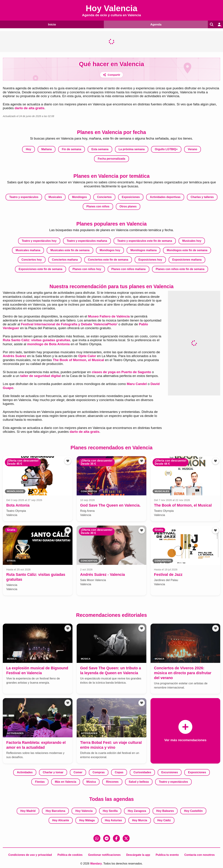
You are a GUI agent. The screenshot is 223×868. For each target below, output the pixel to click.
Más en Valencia (66, 782)
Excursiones (170, 772)
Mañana (47, 149)
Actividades (25, 772)
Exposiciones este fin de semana (41, 269)
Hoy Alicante (61, 820)
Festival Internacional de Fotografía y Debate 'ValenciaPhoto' (69, 324)
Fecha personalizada (111, 159)
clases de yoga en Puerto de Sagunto (121, 372)
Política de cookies (70, 855)
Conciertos (104, 197)
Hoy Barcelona (55, 811)
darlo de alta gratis (30, 108)
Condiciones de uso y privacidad (30, 855)
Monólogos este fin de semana (187, 250)
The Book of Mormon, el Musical (78, 360)
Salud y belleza (139, 782)
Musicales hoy (192, 241)
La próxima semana (132, 149)
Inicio (51, 24)
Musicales (55, 197)
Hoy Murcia (140, 820)
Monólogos (79, 197)
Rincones (112, 782)
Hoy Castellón (193, 811)
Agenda (155, 24)
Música (91, 782)
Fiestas (40, 782)
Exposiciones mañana (187, 260)
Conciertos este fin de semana (108, 260)
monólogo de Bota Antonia (48, 344)
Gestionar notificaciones (104, 855)
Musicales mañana (28, 250)
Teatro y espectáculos (24, 197)
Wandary (96, 864)
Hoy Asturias (113, 820)
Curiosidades (142, 772)
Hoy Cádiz (164, 820)
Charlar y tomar (53, 772)
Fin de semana (72, 149)
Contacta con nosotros (199, 855)
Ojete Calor (87, 356)
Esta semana (100, 149)
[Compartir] (112, 75)
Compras (99, 772)
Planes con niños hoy (87, 269)
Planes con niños (98, 206)
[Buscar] (210, 24)
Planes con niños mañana (128, 269)
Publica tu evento (167, 855)
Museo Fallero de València (109, 316)
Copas (119, 772)
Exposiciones (131, 197)
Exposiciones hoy (150, 260)
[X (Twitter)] (126, 838)
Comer (78, 772)
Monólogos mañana (144, 250)
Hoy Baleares (165, 811)
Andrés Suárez (14, 356)
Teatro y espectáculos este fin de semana (145, 241)
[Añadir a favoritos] (68, 461)
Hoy (29, 149)
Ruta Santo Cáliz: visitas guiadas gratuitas (36, 340)
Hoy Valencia (84, 811)
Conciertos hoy (32, 260)
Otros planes (128, 206)
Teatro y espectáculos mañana (87, 241)
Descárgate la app (138, 855)
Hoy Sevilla (110, 811)
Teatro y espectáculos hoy (39, 241)
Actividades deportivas (165, 197)
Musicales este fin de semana (70, 250)
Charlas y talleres (202, 197)
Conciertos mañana (65, 260)
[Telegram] (107, 838)
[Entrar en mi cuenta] (219, 24)
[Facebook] (116, 838)
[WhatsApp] (97, 838)
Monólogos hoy (110, 250)
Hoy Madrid (28, 811)
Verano (192, 149)
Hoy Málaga (87, 820)
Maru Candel (137, 384)
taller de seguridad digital (40, 376)
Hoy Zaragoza (137, 811)
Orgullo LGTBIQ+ (166, 149)
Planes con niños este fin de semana (180, 269)
